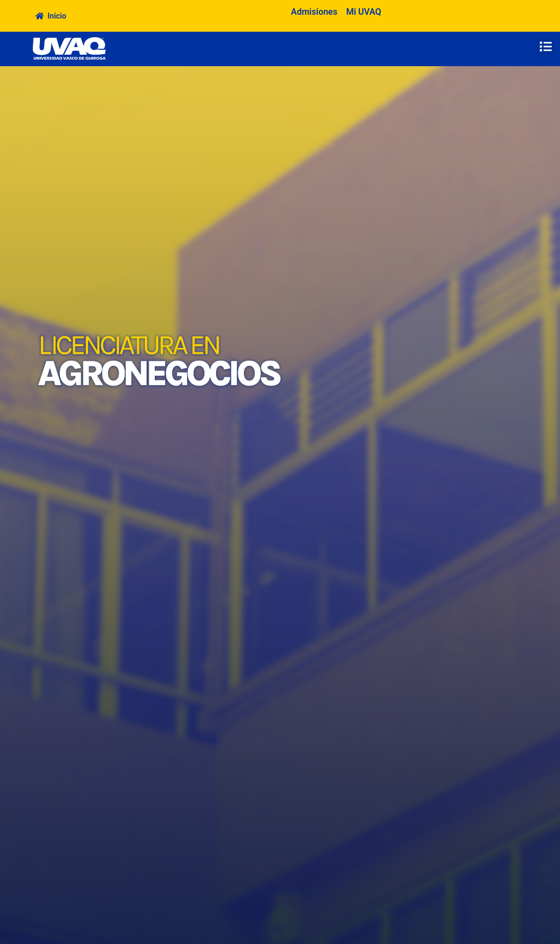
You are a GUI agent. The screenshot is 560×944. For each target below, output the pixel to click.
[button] (546, 46)
